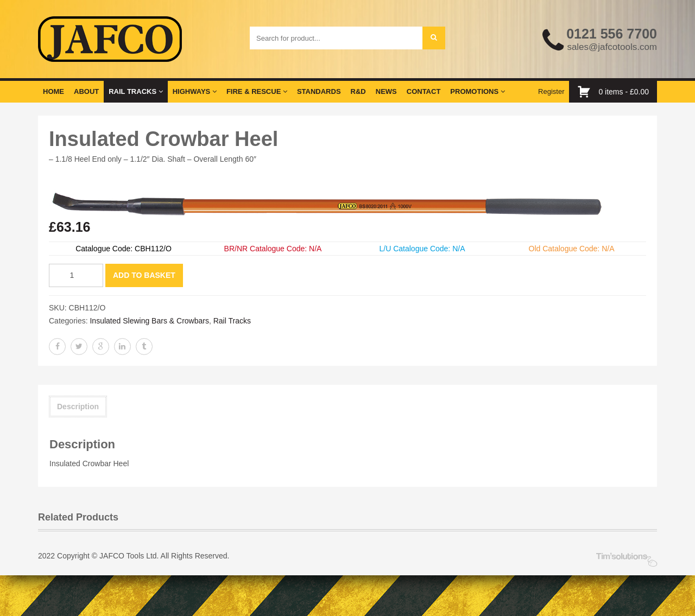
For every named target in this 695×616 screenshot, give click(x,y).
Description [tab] (78, 407)
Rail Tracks (135, 91)
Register (551, 91)
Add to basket (144, 275)
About (86, 91)
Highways (195, 91)
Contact (424, 91)
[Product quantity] (76, 275)
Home (53, 91)
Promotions (477, 91)
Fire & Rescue (257, 91)
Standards (319, 91)
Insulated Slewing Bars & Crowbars (149, 321)
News (386, 91)
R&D (358, 91)
